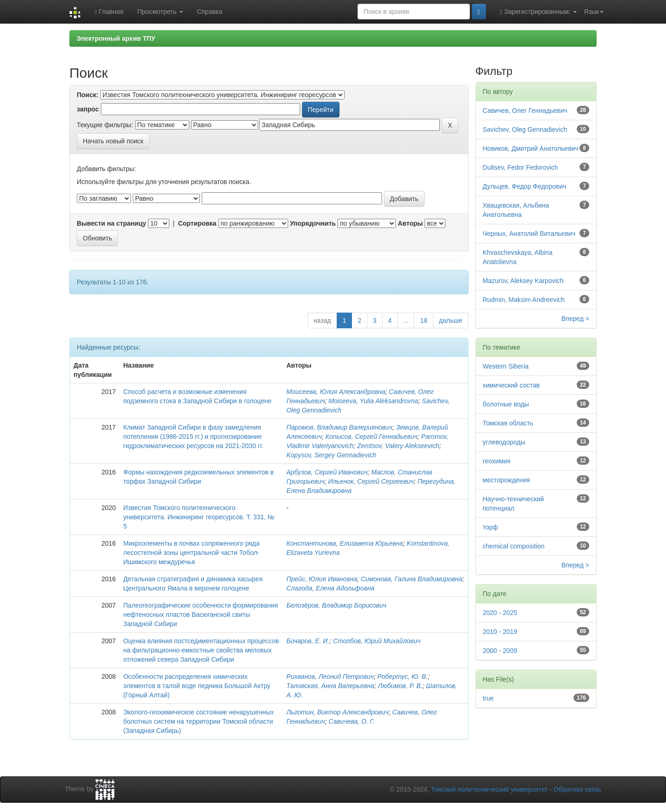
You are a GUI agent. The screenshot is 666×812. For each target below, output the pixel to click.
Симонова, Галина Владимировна (411, 579)
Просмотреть (160, 12)
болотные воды (506, 404)
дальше (450, 320)
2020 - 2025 (500, 613)
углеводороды (504, 442)
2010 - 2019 (500, 632)
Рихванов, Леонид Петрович (330, 677)
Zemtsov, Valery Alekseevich (398, 446)
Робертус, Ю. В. (403, 677)
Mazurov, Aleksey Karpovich (523, 281)
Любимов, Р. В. (400, 686)
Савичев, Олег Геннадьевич (525, 111)
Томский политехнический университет (490, 789)
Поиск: (88, 95)
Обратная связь (577, 789)
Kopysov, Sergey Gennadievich (331, 455)
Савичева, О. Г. (351, 721)
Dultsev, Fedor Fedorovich (521, 167)
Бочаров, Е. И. (308, 641)
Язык (594, 12)
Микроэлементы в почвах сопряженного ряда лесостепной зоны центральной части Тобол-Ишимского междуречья (191, 553)
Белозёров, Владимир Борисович (336, 605)
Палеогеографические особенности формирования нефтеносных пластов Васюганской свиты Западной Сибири (200, 615)
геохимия (497, 461)
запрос (88, 109)
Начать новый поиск (113, 141)
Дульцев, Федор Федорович (525, 186)
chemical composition (514, 546)
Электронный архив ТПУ (116, 38)
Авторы (410, 223)
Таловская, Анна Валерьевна (330, 686)
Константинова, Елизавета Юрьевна (345, 543)
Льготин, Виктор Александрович (337, 712)
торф (490, 527)
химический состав (511, 385)
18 (424, 320)
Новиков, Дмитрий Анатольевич (531, 148)
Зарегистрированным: (538, 12)
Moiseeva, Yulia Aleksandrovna (373, 401)
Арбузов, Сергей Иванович (327, 472)
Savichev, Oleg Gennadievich (525, 129)
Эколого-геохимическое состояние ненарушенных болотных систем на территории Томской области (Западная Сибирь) (198, 721)
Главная (109, 12)
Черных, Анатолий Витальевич (529, 234)
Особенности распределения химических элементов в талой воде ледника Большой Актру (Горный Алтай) (197, 686)
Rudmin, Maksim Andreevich (524, 300)
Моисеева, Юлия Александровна (336, 392)
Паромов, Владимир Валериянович (339, 427)
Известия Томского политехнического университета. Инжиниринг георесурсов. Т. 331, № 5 (199, 517)
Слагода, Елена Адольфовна (330, 588)
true (488, 698)
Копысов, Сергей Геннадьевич (371, 437)
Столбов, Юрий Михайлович (377, 641)
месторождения (506, 480)
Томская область (508, 423)
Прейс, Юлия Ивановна (322, 579)
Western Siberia (506, 366)
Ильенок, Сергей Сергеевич (371, 481)
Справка (210, 12)
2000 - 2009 (500, 651)
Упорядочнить (313, 223)
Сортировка (197, 223)
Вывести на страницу (111, 223)
